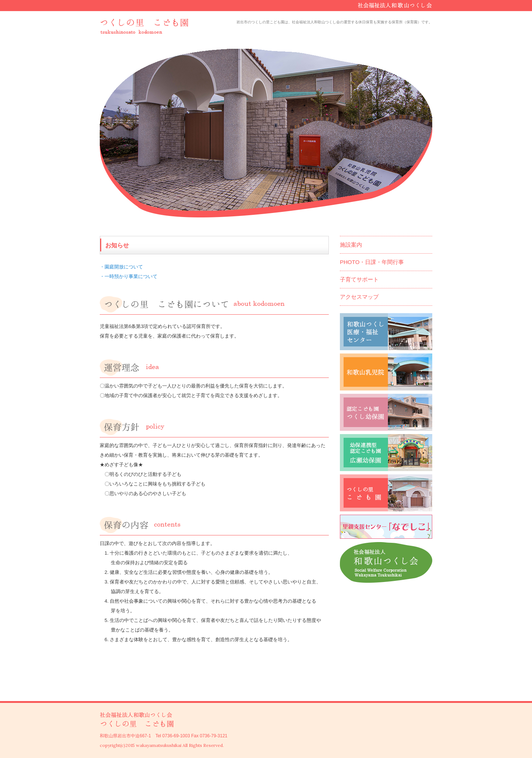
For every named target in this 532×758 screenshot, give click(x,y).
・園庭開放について (121, 267)
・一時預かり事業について (129, 276)
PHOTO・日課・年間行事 (372, 262)
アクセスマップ (359, 297)
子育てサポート (359, 279)
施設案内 (351, 245)
